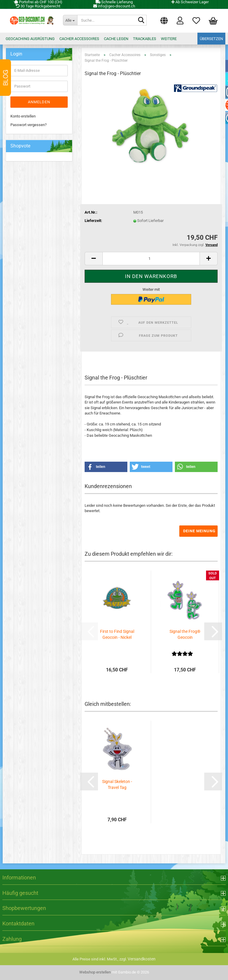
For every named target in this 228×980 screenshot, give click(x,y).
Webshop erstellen (95, 972)
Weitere (169, 39)
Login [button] (180, 20)
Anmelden (39, 102)
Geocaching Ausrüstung (30, 39)
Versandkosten (142, 959)
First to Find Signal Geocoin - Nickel (117, 634)
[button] (164, 19)
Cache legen (116, 39)
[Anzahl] (151, 259)
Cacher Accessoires (79, 39)
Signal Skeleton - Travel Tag (117, 784)
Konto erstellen (23, 116)
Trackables (145, 39)
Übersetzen (211, 39)
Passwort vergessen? (28, 125)
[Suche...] (70, 20)
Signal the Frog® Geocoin (185, 634)
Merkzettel (196, 20)
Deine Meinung (199, 531)
